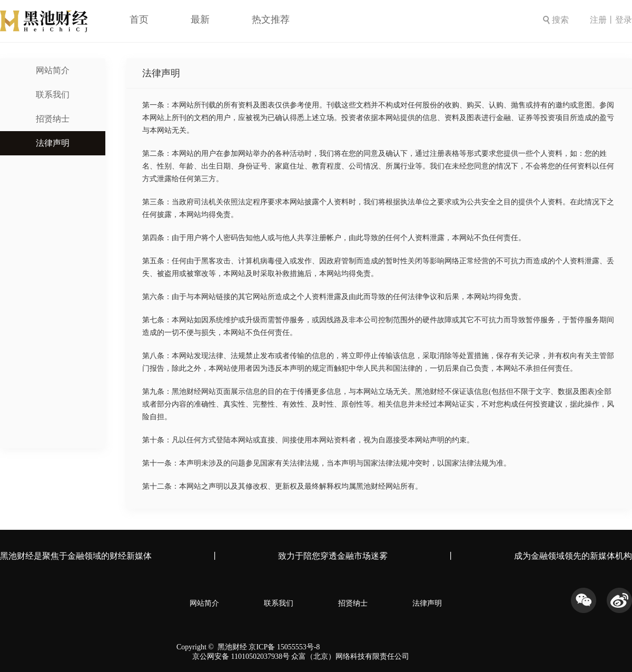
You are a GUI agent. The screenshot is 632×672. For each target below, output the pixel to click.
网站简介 (53, 70)
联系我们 (53, 95)
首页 (139, 19)
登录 (624, 20)
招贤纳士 (53, 119)
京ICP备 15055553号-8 (284, 647)
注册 (598, 20)
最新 (200, 19)
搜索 (556, 20)
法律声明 (53, 143)
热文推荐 (271, 19)
